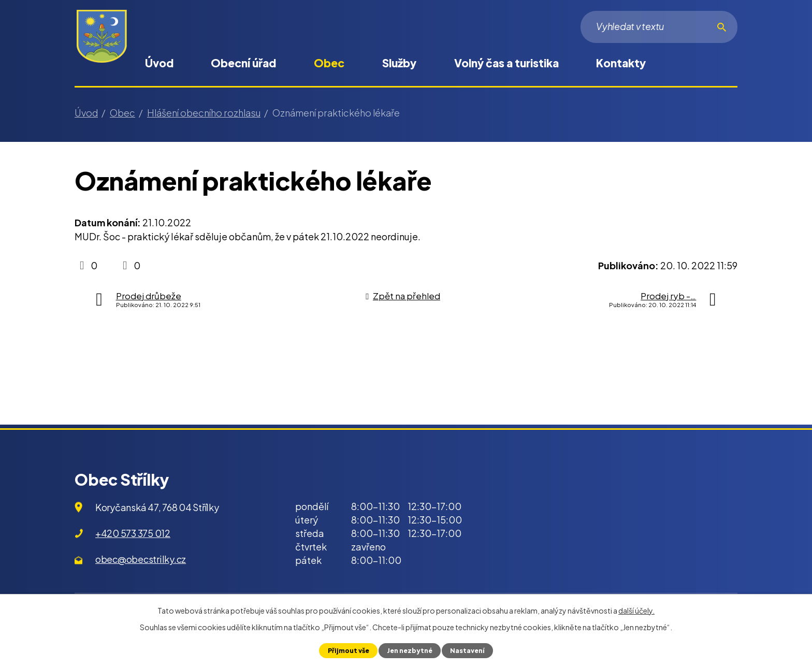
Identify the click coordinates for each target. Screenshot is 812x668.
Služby (399, 63)
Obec (329, 63)
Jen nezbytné (409, 650)
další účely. (636, 611)
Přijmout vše (347, 650)
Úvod (159, 63)
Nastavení (468, 650)
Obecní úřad (243, 63)
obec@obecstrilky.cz (141, 559)
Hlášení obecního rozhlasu (204, 113)
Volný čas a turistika (506, 63)
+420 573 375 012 (133, 533)
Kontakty (621, 63)
